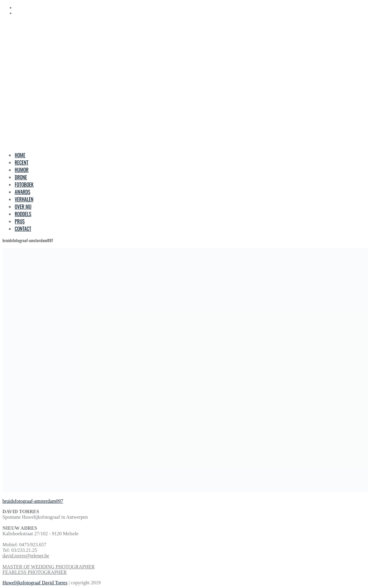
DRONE (21, 177)
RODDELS (23, 214)
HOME (20, 155)
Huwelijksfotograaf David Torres (35, 583)
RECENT (22, 162)
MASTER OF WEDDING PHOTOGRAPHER (49, 567)
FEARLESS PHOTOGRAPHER (35, 572)
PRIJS (20, 221)
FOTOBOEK (24, 185)
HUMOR (22, 170)
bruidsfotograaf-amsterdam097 (33, 501)
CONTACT (23, 229)
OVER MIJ (23, 207)
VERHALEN (24, 199)
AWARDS (23, 192)
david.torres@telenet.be (26, 556)
